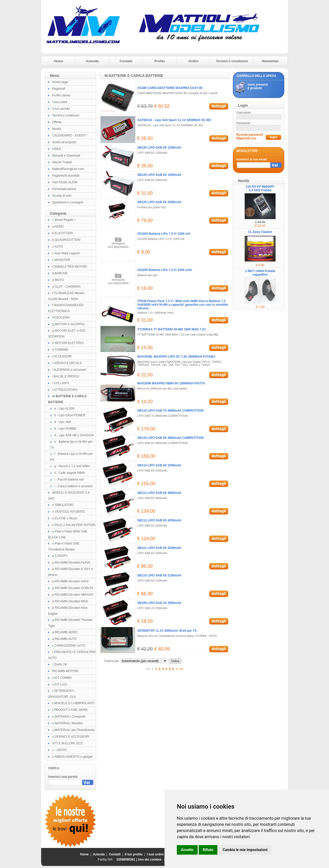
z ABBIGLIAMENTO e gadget (72, 757)
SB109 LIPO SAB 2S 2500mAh (159, 603)
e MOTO (58, 280)
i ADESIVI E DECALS (67, 363)
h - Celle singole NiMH (70, 473)
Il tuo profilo (134, 854)
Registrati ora (246, 138)
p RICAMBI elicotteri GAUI (70, 581)
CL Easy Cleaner (260, 232)
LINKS (57, 149)
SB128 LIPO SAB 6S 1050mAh (159, 175)
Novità (57, 129)
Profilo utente (61, 95)
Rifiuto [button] (208, 850)
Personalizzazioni (64, 189)
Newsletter (270, 61)
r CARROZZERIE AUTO (69, 646)
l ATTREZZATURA (65, 390)
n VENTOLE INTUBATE (69, 512)
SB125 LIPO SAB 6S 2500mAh (159, 202)
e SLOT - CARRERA (66, 287)
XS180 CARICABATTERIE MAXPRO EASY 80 (170, 88)
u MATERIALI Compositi (69, 717)
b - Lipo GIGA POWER (70, 415)
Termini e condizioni (232, 61)
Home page (60, 82)
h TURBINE (60, 350)
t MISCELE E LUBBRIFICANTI (73, 703)
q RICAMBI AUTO (65, 639)
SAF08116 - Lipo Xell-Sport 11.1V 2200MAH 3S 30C (174, 120)
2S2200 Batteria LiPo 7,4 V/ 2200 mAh (165, 270)
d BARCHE (60, 273)
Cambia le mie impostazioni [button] (245, 850)
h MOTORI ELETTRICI (68, 343)
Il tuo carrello (61, 109)
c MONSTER (61, 260)
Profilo (160, 61)
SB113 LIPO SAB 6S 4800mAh (159, 493)
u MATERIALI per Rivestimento (74, 730)
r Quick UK (60, 664)
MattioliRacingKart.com (68, 169)
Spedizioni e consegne (68, 202)
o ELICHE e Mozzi (65, 518)
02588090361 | (127, 860)
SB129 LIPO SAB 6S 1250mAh (159, 148)
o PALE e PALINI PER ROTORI (74, 525)
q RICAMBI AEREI (65, 632)
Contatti (126, 61)
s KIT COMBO (62, 678)
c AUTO (58, 247)
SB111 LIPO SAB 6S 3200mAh (159, 548)
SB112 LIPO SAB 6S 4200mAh (159, 520)
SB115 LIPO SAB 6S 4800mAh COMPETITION (170, 438)
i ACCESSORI (62, 356)
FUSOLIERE (61, 318)
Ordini (193, 61)
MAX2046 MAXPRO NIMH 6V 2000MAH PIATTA (171, 383)
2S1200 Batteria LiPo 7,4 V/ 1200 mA (164, 234)
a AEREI (58, 227)
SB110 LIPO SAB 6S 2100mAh (159, 575)
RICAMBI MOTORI (65, 671)
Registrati (59, 89)
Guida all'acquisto (64, 142)
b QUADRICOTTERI (66, 240)
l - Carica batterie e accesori (73, 486)
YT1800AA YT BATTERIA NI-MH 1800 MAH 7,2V (172, 329)
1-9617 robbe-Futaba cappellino (260, 273)
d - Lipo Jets (63, 422)
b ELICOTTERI (63, 233)
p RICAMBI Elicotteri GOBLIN (72, 588)
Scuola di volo (62, 196)
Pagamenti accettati (66, 176)
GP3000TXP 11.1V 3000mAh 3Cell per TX (167, 631)
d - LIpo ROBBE (65, 429)
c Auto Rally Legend (66, 253)
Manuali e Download (66, 156)
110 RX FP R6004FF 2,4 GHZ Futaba (260, 188)
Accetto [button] (187, 850)
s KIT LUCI (60, 684)
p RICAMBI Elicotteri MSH (70, 601)
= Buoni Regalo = (64, 220)
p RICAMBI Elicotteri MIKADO (73, 595)
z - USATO (60, 750)
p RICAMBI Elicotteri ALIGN (71, 563)
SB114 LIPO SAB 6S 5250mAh (159, 465)
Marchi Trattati (62, 162)
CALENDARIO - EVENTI (69, 135)
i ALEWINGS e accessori (69, 370)
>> (181, 669)
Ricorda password (250, 135)
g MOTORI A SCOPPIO (68, 324)
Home (59, 61)
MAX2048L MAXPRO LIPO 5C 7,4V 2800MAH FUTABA (176, 357)
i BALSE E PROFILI (66, 376)
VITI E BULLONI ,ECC (68, 743)
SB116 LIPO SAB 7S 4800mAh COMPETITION (170, 411)
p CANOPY (60, 556)
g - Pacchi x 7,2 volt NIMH (72, 466)
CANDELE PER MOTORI (70, 267)
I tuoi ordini (60, 102)
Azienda (92, 61)
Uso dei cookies (150, 860)
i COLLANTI (61, 383)
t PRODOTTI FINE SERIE (70, 710)
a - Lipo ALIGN (64, 409)
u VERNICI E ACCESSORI (71, 737)
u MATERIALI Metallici (67, 723)
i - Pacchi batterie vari (69, 480)
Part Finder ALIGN (65, 182)
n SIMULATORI (63, 505)
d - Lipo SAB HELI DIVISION (74, 435)
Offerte (57, 122)
